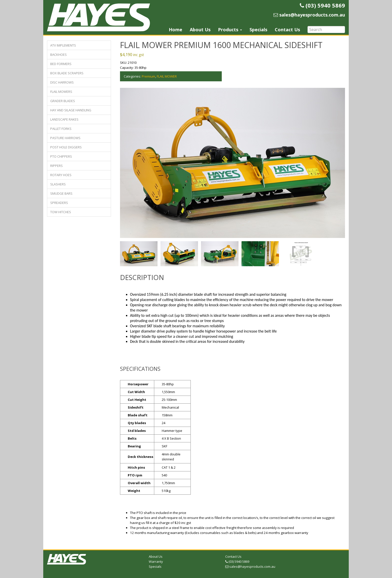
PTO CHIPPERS (61, 156)
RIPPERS (56, 166)
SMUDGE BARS (61, 193)
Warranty (156, 560)
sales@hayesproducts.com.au (250, 565)
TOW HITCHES (61, 212)
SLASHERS (58, 184)
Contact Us (287, 30)
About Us (200, 30)
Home (175, 30)
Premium (148, 76)
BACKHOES (58, 55)
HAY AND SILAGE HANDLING (71, 110)
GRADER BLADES (63, 101)
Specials (258, 30)
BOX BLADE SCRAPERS (67, 73)
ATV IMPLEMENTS (63, 45)
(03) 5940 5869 (237, 560)
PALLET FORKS (61, 129)
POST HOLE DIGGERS (66, 147)
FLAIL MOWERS (61, 92)
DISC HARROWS (62, 82)
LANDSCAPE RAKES (64, 119)
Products (230, 30)
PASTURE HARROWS (65, 138)
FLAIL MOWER (167, 76)
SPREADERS (59, 203)
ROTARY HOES (61, 175)
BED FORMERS (61, 64)
